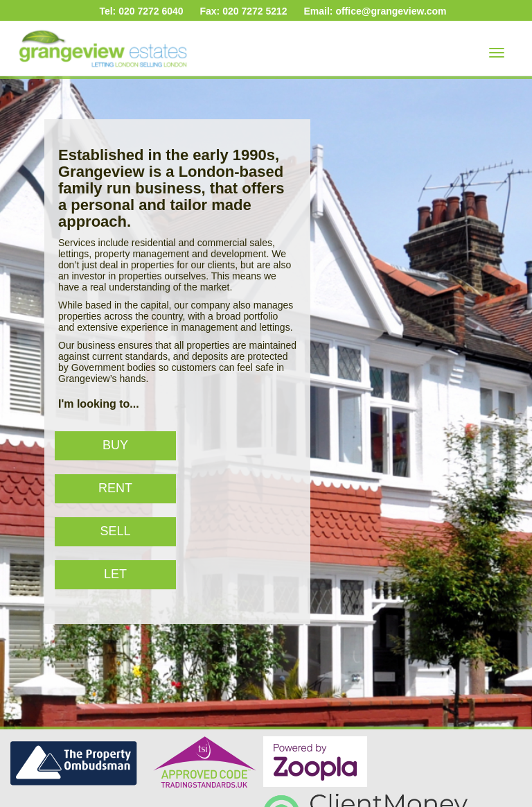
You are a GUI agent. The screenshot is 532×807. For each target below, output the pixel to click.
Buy (115, 445)
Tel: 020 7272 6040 (141, 11)
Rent (115, 488)
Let (115, 574)
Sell (115, 531)
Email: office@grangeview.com (375, 11)
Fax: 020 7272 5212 (243, 11)
